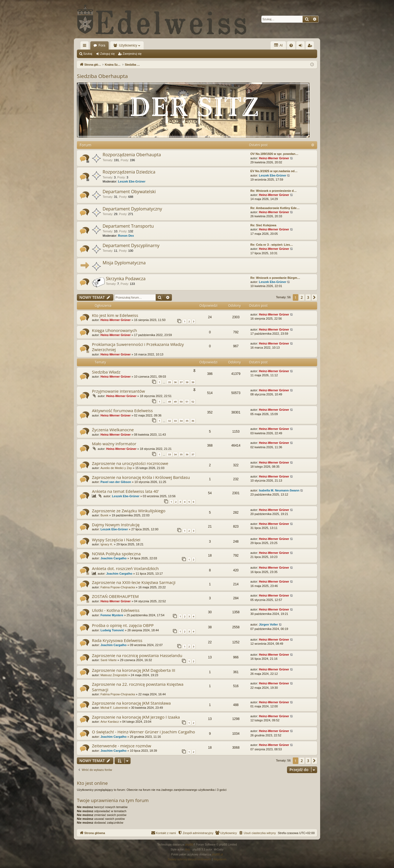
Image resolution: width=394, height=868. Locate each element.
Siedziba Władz (106, 372)
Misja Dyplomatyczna (124, 263)
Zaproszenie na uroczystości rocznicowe (130, 463)
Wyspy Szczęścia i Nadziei (116, 540)
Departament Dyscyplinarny (131, 245)
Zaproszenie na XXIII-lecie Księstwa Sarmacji (134, 582)
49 (175, 402)
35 (169, 382)
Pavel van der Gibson (116, 482)
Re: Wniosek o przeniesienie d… (273, 191)
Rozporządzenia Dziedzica (129, 172)
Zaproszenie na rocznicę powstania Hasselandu (137, 655)
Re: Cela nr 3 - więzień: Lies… (272, 245)
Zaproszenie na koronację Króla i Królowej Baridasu (141, 477)
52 (193, 402)
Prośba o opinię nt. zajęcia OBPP (123, 625)
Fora (102, 45)
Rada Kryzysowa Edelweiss (117, 640)
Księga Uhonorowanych (115, 330)
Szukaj (88, 54)
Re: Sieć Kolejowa (263, 225)
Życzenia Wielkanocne (113, 430)
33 (175, 421)
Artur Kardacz (110, 722)
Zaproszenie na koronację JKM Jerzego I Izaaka (136, 717)
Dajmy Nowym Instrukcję (116, 525)
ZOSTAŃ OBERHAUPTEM (115, 596)
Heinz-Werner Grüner (274, 158)
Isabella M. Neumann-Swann (279, 490)
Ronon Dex (126, 236)
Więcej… (86, 47)
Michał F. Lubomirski (114, 708)
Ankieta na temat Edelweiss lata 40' (125, 491)
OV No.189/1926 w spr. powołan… (274, 154)
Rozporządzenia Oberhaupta (132, 155)
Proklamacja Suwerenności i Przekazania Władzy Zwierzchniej (138, 347)
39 (193, 382)
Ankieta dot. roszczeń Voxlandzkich (125, 568)
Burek (104, 515)
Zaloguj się (107, 54)
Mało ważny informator (114, 444)
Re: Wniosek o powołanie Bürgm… (275, 278)
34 (181, 421)
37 (181, 382)
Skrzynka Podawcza (126, 279)
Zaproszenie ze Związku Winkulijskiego (129, 511)
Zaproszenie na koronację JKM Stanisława (131, 703)
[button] (314, 297)
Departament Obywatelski (129, 192)
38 (187, 382)
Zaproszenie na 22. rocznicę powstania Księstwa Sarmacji (138, 687)
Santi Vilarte (108, 660)
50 (181, 402)
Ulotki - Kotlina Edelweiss (116, 610)
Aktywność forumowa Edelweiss (122, 410)
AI (278, 45)
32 (169, 421)
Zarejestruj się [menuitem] (311, 47)
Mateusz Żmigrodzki (114, 675)
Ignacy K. (107, 544)
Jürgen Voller (268, 624)
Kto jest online (92, 783)
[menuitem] (291, 45)
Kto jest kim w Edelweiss (115, 315)
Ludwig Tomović (112, 630)
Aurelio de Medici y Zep (116, 468)
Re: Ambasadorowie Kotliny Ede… (275, 208)
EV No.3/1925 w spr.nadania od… (274, 171)
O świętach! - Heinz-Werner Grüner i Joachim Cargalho (144, 732)
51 (187, 402)
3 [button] (308, 297)
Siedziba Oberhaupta (102, 76)
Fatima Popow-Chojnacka (118, 587)
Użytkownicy (128, 45)
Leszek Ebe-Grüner (132, 181)
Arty (188, 850)
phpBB (189, 845)
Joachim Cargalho (113, 558)
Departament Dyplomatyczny (132, 209)
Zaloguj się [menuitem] (302, 47)
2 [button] (302, 297)
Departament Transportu (128, 226)
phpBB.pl (217, 854)
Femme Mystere (112, 615)
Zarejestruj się (132, 54)
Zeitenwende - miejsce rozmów (121, 746)
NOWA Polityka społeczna (116, 554)
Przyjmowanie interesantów (118, 391)
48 (169, 402)
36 (175, 382)
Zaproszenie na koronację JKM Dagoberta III (134, 670)
